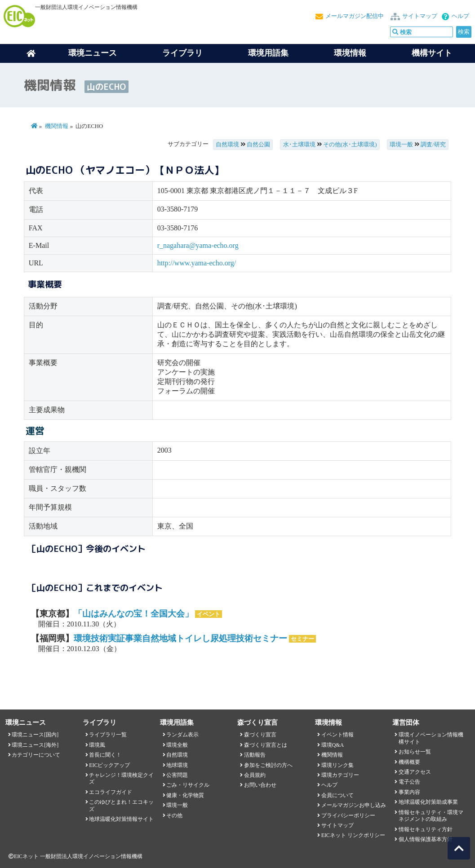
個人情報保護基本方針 (426, 839)
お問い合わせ (260, 785)
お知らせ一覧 (415, 752)
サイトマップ (420, 16)
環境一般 (401, 145)
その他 (174, 815)
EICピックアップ (109, 765)
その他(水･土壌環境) (350, 145)
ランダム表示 (182, 735)
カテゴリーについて (36, 755)
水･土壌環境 (299, 145)
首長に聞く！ (105, 755)
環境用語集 (268, 53)
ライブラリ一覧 (108, 735)
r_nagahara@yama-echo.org (198, 245)
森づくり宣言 (260, 735)
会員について (337, 795)
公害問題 (177, 775)
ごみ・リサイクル (188, 785)
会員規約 (255, 775)
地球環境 (177, 765)
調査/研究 (433, 145)
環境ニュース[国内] (35, 735)
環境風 (97, 745)
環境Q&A (333, 745)
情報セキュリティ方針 (426, 829)
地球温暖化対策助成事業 (428, 802)
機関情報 (57, 126)
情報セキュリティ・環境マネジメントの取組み (431, 816)
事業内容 (409, 792)
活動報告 (255, 755)
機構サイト (432, 53)
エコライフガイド (111, 792)
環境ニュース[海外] (35, 745)
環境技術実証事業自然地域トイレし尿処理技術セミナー (180, 638)
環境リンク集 (337, 765)
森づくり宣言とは (266, 745)
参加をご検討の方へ (268, 765)
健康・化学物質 (185, 795)
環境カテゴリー (340, 775)
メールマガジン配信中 (355, 16)
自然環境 (227, 145)
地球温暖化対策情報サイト (121, 819)
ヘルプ (460, 16)
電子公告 (409, 782)
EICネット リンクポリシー (353, 835)
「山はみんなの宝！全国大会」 (133, 614)
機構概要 (409, 762)
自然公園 (258, 145)
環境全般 (177, 745)
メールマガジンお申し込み (354, 805)
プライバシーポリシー (348, 815)
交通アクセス (415, 772)
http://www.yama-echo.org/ (197, 263)
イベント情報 (337, 735)
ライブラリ (182, 53)
